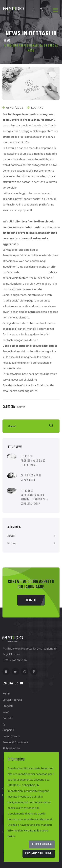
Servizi (11, 536)
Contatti (8, 718)
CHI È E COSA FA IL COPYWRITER (31, 478)
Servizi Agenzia (12, 700)
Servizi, (22, 407)
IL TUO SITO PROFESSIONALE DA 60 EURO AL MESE (33, 461)
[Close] (39, 854)
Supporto (8, 730)
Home (6, 694)
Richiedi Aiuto (11, 748)
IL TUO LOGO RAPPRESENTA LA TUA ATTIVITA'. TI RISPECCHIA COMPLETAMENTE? (34, 497)
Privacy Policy (11, 736)
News (7, 41)
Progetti (8, 706)
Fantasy (12, 543)
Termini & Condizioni (15, 742)
